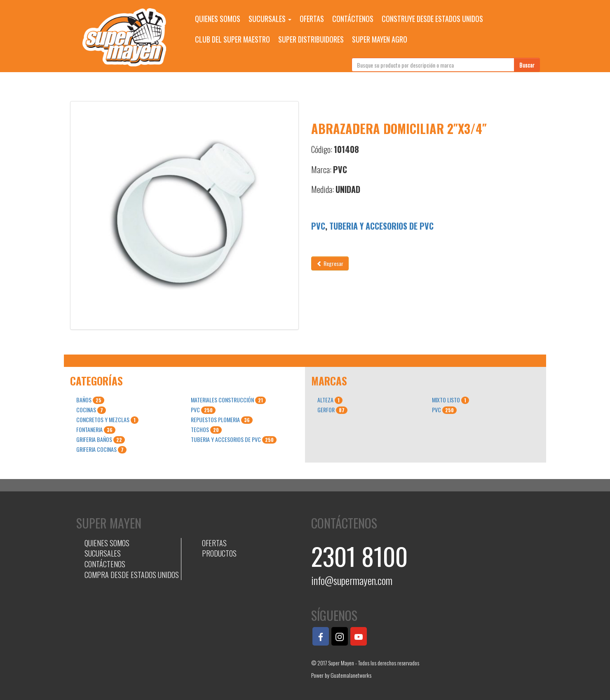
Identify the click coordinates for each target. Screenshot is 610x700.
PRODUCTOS (219, 553)
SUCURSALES (270, 19)
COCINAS (91, 410)
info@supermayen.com (352, 580)
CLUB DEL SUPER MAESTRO (232, 39)
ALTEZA (330, 400)
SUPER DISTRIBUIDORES (311, 39)
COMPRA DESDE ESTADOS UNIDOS (132, 575)
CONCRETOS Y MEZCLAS (107, 420)
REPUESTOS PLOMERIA (222, 420)
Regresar (330, 263)
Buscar (527, 65)
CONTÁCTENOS (353, 19)
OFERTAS (312, 19)
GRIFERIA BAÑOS (101, 439)
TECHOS (206, 430)
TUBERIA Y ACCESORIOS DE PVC (381, 226)
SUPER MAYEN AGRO (380, 39)
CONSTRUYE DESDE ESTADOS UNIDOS (432, 19)
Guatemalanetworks (351, 675)
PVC (318, 226)
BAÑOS (90, 400)
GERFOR (332, 410)
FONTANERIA (96, 430)
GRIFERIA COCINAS (101, 449)
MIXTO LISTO (450, 400)
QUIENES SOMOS (218, 19)
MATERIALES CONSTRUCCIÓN (228, 400)
